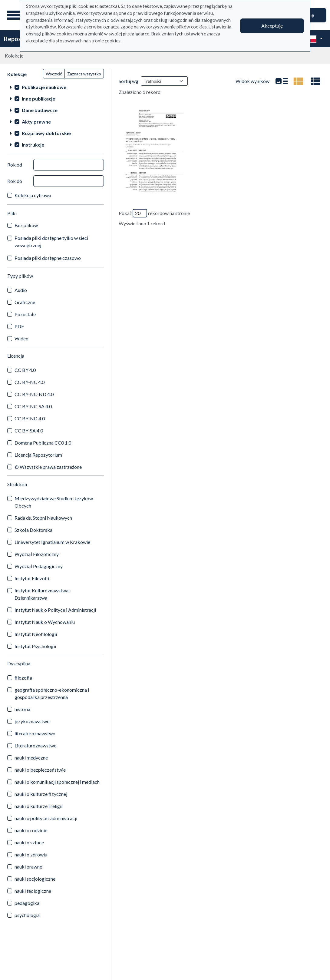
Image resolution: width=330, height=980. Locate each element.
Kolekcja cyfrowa (33, 195)
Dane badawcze (40, 110)
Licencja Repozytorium (38, 455)
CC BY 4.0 (25, 370)
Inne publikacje (38, 99)
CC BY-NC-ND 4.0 (34, 394)
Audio (21, 290)
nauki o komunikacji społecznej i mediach (57, 782)
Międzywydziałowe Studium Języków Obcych (54, 502)
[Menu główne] (15, 15)
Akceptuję (272, 26)
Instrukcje (33, 145)
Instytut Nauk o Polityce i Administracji (55, 610)
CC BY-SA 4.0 (29, 430)
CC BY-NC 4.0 (30, 382)
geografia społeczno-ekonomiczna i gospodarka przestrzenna (52, 693)
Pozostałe (25, 314)
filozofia (23, 678)
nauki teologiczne (33, 891)
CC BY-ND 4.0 (30, 418)
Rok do (15, 181)
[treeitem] (56, 87)
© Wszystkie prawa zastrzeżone (48, 467)
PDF (19, 326)
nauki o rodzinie (31, 830)
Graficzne (25, 302)
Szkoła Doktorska (33, 530)
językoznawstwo (32, 721)
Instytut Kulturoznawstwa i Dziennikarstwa (43, 594)
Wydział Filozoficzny (37, 554)
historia (22, 709)
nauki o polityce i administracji (46, 818)
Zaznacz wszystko (84, 74)
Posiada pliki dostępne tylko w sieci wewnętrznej (51, 242)
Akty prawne (36, 122)
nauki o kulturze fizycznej (41, 794)
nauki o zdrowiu (31, 854)
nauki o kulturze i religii (38, 806)
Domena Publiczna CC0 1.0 (43, 443)
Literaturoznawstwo (36, 745)
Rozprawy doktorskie (46, 133)
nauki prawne (28, 867)
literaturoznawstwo (35, 733)
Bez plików (26, 225)
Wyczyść (54, 74)
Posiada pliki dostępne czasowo (48, 258)
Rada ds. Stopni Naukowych (43, 518)
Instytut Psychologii (35, 646)
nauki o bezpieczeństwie (40, 770)
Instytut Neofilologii (36, 634)
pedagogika (27, 903)
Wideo (21, 338)
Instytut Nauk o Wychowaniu (45, 622)
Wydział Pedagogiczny (39, 566)
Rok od (15, 165)
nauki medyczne (31, 758)
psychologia (27, 915)
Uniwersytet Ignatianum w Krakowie (52, 542)
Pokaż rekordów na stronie (154, 213)
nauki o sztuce (29, 842)
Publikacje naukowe (44, 87)
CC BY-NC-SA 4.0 (33, 406)
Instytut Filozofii (32, 578)
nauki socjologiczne (35, 879)
